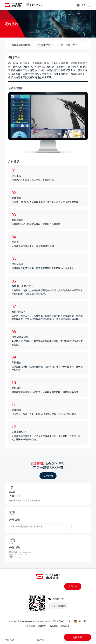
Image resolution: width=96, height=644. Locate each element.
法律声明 (42, 626)
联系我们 (31, 626)
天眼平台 (46, 45)
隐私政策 (54, 626)
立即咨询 (48, 476)
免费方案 (78, 637)
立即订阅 (73, 586)
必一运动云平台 (69, 45)
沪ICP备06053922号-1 (63, 621)
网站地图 (65, 626)
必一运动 (83, 621)
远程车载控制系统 (21, 45)
